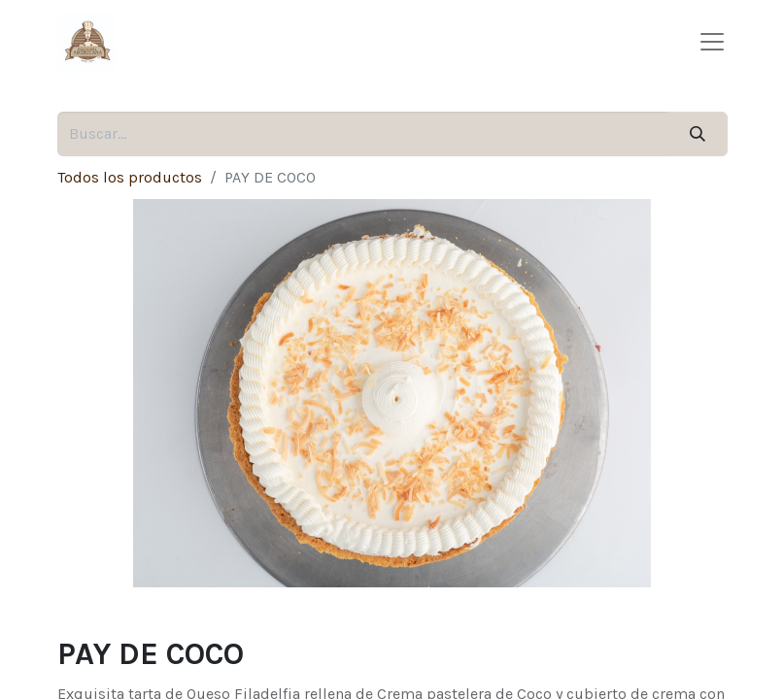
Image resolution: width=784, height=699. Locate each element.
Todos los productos (130, 177)
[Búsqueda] (697, 134)
